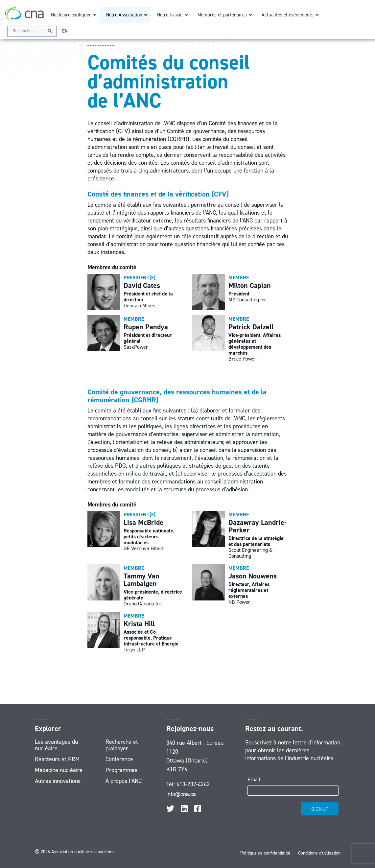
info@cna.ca (181, 794)
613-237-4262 (193, 784)
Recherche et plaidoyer (122, 745)
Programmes (121, 770)
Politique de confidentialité (265, 853)
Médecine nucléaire (59, 770)
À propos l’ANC (124, 781)
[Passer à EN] (65, 31)
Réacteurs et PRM (57, 759)
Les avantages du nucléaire (56, 745)
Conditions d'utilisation (319, 853)
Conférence (119, 759)
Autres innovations (58, 781)
